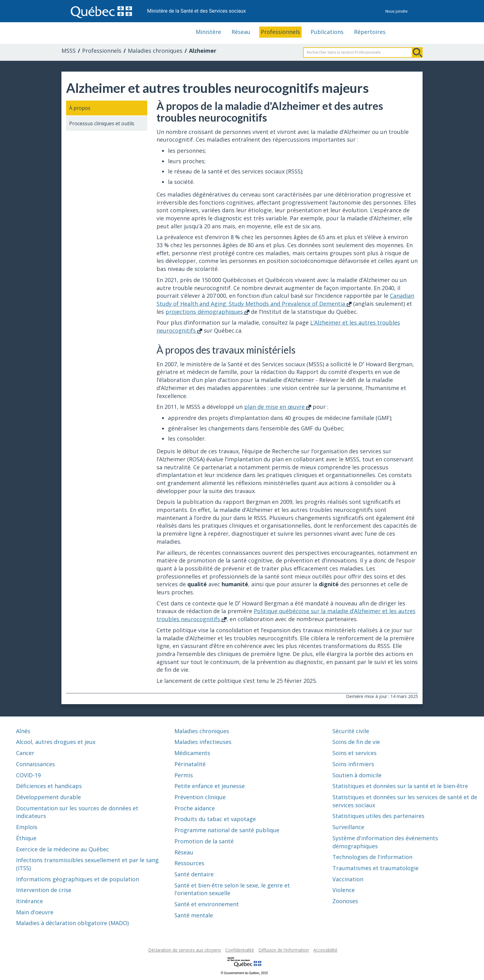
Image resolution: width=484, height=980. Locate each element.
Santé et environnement (207, 904)
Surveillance (348, 827)
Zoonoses (345, 901)
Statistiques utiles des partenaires (378, 816)
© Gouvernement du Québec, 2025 (244, 973)
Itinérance (29, 901)
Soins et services (355, 753)
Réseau (241, 32)
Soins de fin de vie (356, 742)
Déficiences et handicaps (49, 786)
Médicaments (192, 753)
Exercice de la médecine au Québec (63, 849)
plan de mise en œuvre (278, 407)
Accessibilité (325, 950)
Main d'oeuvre (35, 912)
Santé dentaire (194, 874)
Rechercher (417, 52)
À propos (80, 108)
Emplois (27, 827)
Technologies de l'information (372, 857)
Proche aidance (195, 808)
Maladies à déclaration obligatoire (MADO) (72, 923)
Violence (344, 890)
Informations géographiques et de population (77, 879)
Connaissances (35, 764)
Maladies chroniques (155, 51)
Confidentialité (240, 950)
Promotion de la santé (204, 841)
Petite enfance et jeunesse (210, 786)
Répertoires (370, 32)
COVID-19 (28, 775)
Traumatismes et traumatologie (376, 868)
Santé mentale (194, 915)
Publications (327, 32)
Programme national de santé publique (227, 830)
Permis (184, 775)
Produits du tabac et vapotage (215, 819)
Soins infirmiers (353, 764)
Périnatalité (190, 764)
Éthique (26, 838)
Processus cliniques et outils (102, 123)
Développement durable (48, 797)
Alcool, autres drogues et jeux (56, 742)
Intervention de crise (44, 890)
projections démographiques (207, 312)
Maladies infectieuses (203, 742)
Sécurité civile (351, 731)
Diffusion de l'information (284, 950)
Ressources (189, 863)
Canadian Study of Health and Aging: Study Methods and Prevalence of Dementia (285, 300)
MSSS (69, 51)
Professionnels (280, 32)
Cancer (25, 753)
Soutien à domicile (357, 775)
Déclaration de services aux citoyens (185, 950)
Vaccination (348, 879)
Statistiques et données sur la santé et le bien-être (400, 786)
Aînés (23, 731)
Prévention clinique (200, 797)
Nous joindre (396, 11)
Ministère (208, 32)
